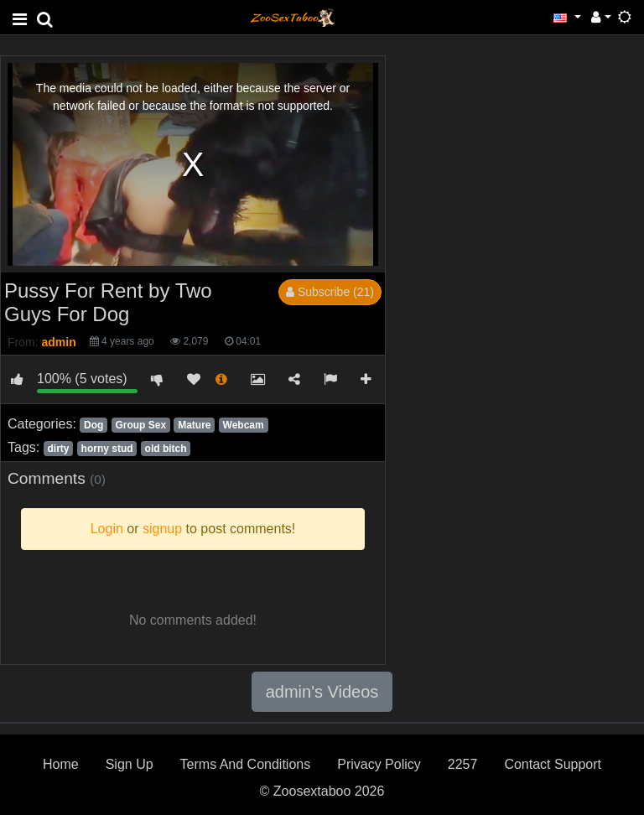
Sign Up (130, 764)
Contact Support (553, 764)
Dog (93, 425)
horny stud (107, 449)
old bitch (166, 449)
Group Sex (140, 425)
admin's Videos (322, 692)
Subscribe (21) (330, 292)
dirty (58, 449)
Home (61, 764)
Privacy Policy (379, 764)
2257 (463, 764)
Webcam (244, 425)
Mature (194, 425)
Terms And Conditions (246, 764)
